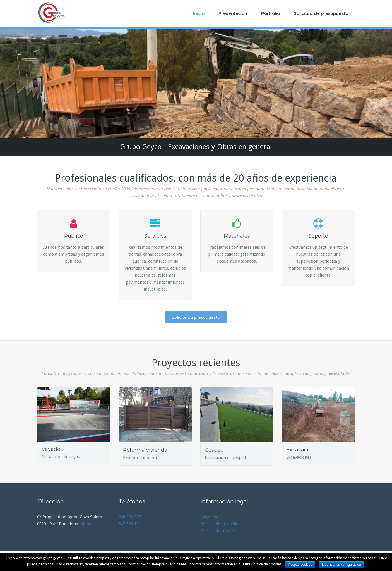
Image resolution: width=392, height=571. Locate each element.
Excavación (300, 450)
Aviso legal (211, 517)
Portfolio (270, 13)
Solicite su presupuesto (196, 317)
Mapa (86, 524)
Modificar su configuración (341, 565)
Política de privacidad (220, 524)
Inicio (199, 13)
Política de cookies (218, 531)
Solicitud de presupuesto (321, 13)
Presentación (233, 13)
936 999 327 (130, 517)
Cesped (214, 450)
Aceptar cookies (300, 565)
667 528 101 (130, 524)
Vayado (51, 449)
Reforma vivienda (145, 450)
